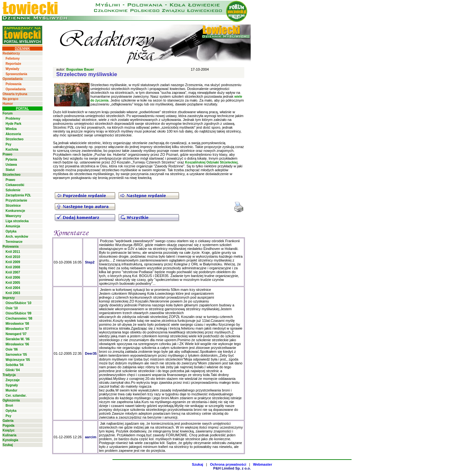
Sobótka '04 (15, 365)
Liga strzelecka (17, 221)
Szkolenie (13, 190)
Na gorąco (10, 99)
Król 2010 (13, 257)
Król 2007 (13, 272)
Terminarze (14, 242)
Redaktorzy (11, 53)
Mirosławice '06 (17, 344)
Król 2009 (13, 262)
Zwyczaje (13, 380)
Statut (10, 170)
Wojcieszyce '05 (18, 360)
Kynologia (10, 440)
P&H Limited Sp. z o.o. (232, 468)
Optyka (11, 231)
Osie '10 (12, 308)
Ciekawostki (15, 185)
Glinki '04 (13, 370)
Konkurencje (15, 211)
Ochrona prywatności (228, 464)
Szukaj (8, 445)
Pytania (11, 159)
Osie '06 (12, 349)
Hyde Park (13, 124)
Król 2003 (13, 293)
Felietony (13, 59)
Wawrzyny (13, 216)
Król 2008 (13, 267)
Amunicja (13, 226)
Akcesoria (13, 134)
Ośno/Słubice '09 (18, 313)
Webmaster (262, 464)
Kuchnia (12, 149)
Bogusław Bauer (80, 69)
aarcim (90, 437)
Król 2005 (13, 283)
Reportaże (13, 64)
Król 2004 (13, 288)
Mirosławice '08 (17, 324)
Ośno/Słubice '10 (18, 303)
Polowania (13, 84)
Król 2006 (13, 278)
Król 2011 (13, 252)
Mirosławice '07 (17, 329)
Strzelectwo (15, 139)
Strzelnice (13, 206)
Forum (8, 113)
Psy (8, 144)
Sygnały (12, 385)
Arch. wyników (17, 237)
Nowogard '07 (16, 334)
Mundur (11, 390)
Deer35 (91, 353)
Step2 (90, 262)
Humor (8, 104)
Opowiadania (13, 79)
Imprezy (9, 298)
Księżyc (9, 430)
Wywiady (12, 69)
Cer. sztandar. (16, 396)
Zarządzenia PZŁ (18, 195)
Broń (9, 406)
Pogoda (9, 426)
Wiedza (11, 129)
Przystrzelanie (16, 200)
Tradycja (9, 375)
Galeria (8, 421)
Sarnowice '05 (16, 355)
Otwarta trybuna (15, 94)
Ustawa (11, 165)
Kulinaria (10, 435)
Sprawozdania (16, 74)
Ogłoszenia (11, 400)
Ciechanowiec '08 (19, 318)
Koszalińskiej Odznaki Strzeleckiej (211, 162)
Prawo (7, 154)
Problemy (13, 119)
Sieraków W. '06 (18, 339)
